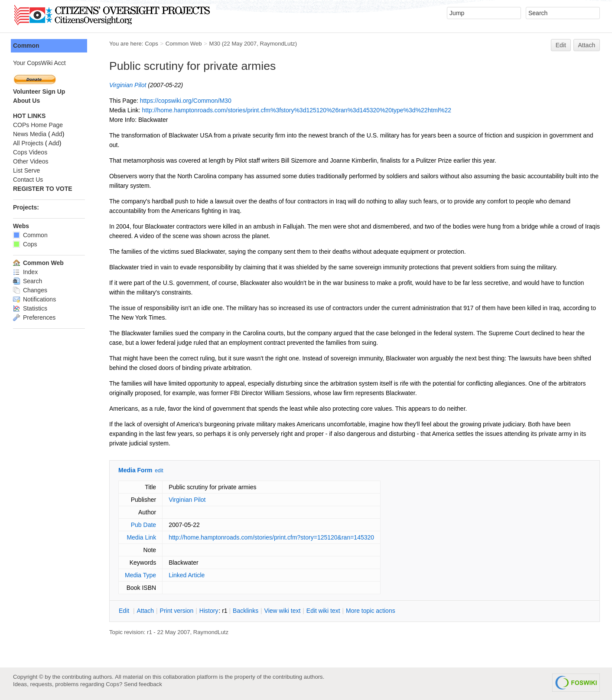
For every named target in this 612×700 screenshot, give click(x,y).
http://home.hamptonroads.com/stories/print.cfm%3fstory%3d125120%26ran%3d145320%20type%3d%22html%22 (296, 110)
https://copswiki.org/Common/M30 (186, 101)
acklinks (246, 611)
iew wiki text (283, 611)
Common (26, 46)
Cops (151, 44)
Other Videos (31, 161)
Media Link (141, 537)
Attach (587, 45)
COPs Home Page (38, 125)
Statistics (30, 308)
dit (125, 611)
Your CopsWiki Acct (39, 63)
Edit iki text (323, 611)
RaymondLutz (278, 44)
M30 (215, 44)
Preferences (34, 317)
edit (159, 471)
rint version (177, 611)
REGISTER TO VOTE (43, 189)
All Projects (28, 143)
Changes (30, 290)
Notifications (34, 299)
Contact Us (28, 180)
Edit (561, 45)
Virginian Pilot (128, 85)
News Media (30, 134)
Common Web (184, 44)
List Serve (26, 170)
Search (28, 281)
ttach (145, 611)
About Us (26, 101)
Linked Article (187, 575)
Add (57, 134)
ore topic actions (371, 611)
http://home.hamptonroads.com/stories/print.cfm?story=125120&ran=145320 (271, 537)
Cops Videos (30, 152)
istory (209, 611)
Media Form (135, 470)
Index (25, 272)
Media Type (140, 575)
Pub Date (143, 525)
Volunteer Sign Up (39, 92)
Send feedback (143, 684)
